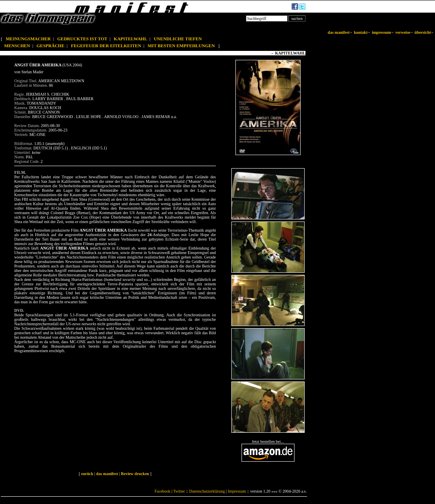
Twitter (179, 491)
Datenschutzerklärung (207, 491)
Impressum (237, 491)
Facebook (162, 491)
